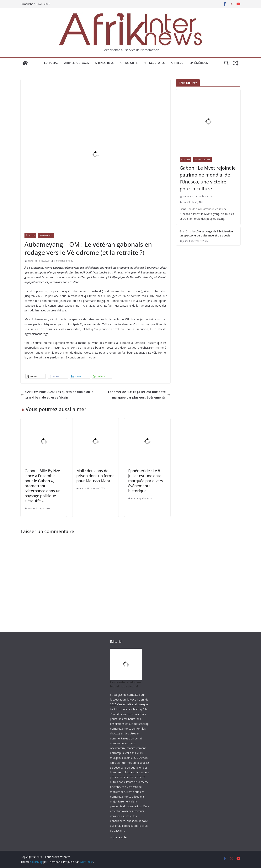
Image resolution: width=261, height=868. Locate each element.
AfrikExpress (104, 63)
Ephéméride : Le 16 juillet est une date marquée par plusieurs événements (139, 395)
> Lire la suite (118, 837)
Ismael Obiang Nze (193, 202)
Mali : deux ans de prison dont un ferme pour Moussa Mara (95, 476)
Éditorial (51, 63)
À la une (30, 236)
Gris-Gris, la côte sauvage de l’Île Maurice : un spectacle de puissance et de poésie (207, 233)
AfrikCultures (154, 63)
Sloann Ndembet (64, 261)
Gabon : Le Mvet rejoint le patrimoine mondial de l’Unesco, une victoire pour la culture (208, 178)
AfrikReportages (77, 63)
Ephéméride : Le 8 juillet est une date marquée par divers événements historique (146, 481)
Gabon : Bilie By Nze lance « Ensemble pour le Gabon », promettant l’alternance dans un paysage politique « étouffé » (43, 486)
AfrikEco (177, 63)
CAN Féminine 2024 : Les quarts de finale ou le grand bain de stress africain (57, 395)
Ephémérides (199, 63)
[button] (36, 376)
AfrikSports (129, 63)
